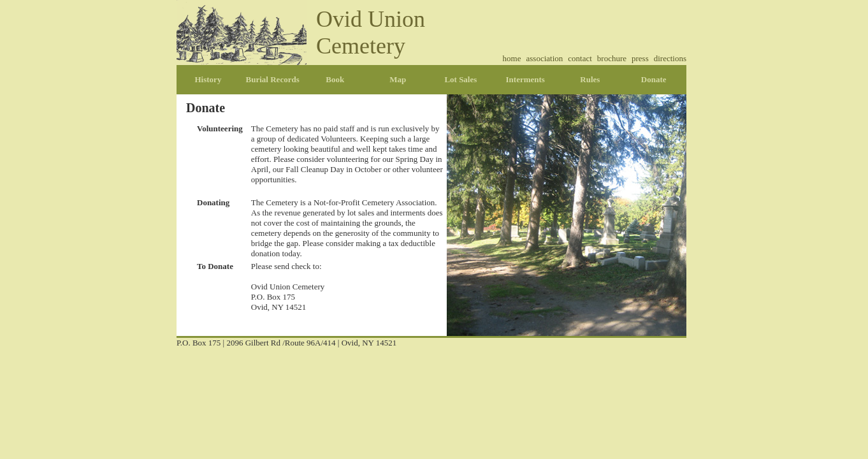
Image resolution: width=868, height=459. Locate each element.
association (545, 58)
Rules (590, 79)
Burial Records (273, 79)
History (208, 79)
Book (335, 79)
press (640, 58)
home (512, 58)
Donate (654, 79)
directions (670, 58)
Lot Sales (460, 79)
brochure (612, 58)
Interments (525, 79)
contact (580, 58)
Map (398, 79)
